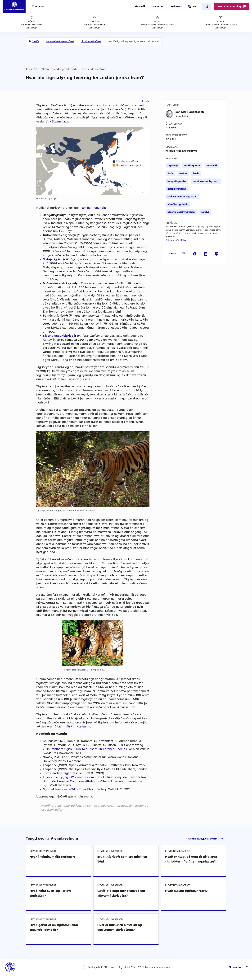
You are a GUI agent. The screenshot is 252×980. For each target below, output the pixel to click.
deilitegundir (192, 166)
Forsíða (36, 41)
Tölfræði (140, 6)
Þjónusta (176, 6)
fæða (196, 173)
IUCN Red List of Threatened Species (100, 749)
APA (178, 240)
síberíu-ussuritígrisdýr (181, 212)
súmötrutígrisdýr (178, 204)
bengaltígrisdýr (177, 181)
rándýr (205, 212)
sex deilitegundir (93, 208)
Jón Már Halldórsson (190, 112)
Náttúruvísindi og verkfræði (60, 41)
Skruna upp (239, 967)
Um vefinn (158, 6)
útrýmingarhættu (78, 726)
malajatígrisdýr (177, 189)
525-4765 (129, 967)
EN (194, 6)
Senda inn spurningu (232, 6)
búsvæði (212, 166)
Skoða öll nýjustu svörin (206, 839)
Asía (170, 173)
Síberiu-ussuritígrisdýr (59, 336)
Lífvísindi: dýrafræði (91, 41)
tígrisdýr (173, 166)
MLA (184, 240)
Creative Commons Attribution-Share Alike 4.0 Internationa (100, 781)
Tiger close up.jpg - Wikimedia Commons (72, 777)
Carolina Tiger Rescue (66, 773)
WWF (72, 789)
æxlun (183, 173)
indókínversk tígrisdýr (206, 181)
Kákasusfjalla (59, 121)
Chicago (170, 240)
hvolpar (91, 575)
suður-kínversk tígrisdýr (182, 197)
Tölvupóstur (156, 967)
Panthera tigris (61, 749)
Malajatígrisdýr (54, 259)
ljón (103, 109)
